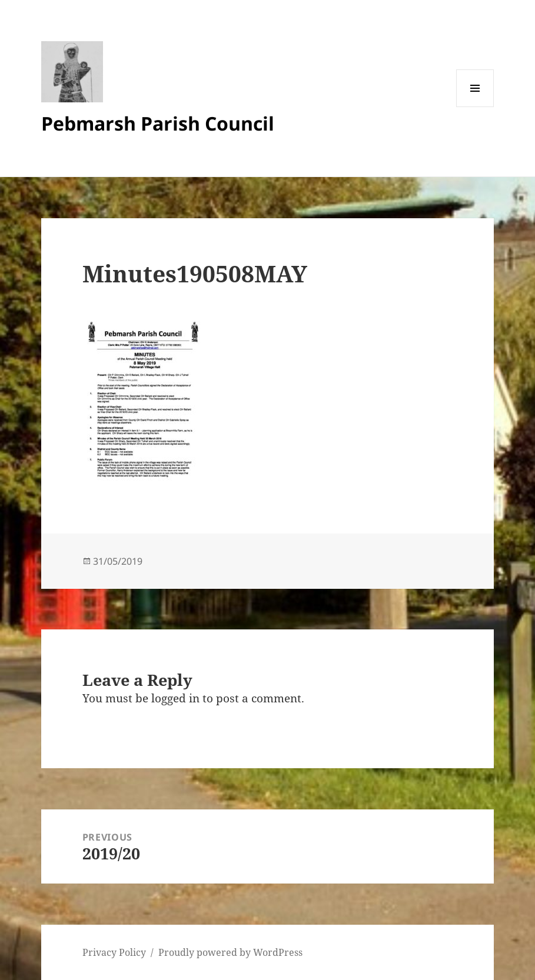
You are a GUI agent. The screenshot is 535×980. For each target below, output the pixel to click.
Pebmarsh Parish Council (158, 123)
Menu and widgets (475, 107)
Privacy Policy (114, 952)
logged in (175, 698)
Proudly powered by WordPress (230, 952)
